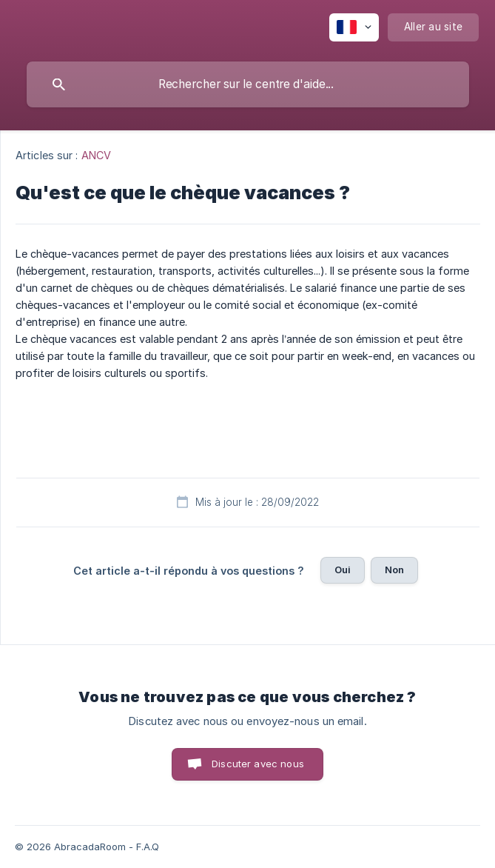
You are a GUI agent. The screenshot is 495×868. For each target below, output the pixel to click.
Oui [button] (343, 570)
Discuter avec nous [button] (258, 764)
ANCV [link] (96, 155)
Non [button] (394, 570)
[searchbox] (248, 84)
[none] (354, 27)
